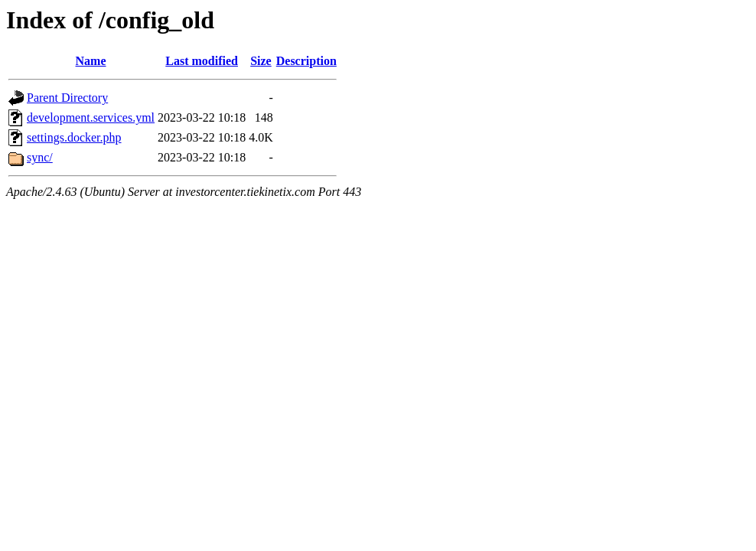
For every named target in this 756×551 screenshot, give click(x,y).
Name (91, 61)
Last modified (202, 61)
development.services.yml (91, 117)
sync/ (40, 157)
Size (261, 61)
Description (306, 61)
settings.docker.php (74, 137)
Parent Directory (67, 98)
